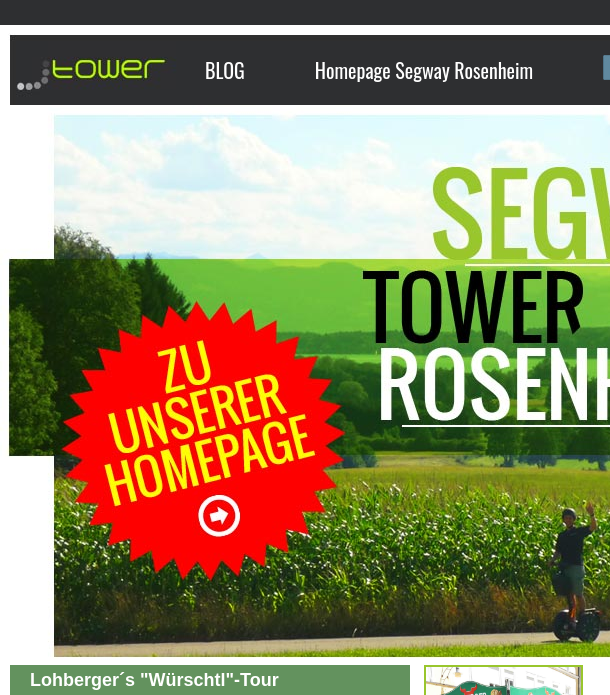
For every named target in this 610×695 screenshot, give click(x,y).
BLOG (225, 70)
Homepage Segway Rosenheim (424, 70)
